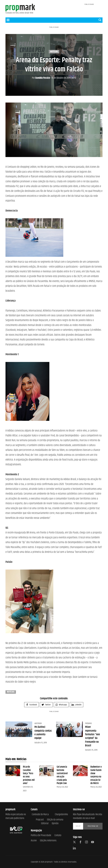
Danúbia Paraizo (41, 78)
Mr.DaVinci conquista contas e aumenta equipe (43, 733)
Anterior (38, 723)
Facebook (31, 705)
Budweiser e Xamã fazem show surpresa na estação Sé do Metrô (96, 775)
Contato (58, 835)
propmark (49, 862)
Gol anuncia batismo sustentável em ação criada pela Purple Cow (62, 775)
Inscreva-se (93, 826)
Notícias (54, 52)
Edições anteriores (48, 841)
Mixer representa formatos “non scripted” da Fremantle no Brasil (92, 736)
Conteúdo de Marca (40, 815)
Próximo (88, 723)
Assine (34, 841)
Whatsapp (61, 705)
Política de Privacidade (41, 835)
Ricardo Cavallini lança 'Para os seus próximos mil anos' (29, 775)
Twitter (46, 705)
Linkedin (76, 705)
